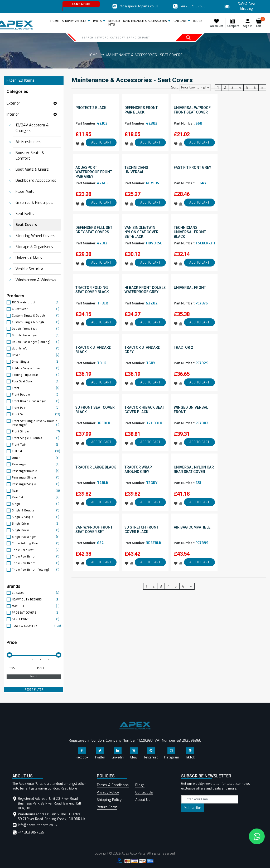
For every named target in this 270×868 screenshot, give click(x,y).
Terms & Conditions (113, 785)
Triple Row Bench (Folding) (36, 570)
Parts (97, 21)
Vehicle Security (29, 269)
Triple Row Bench (36, 557)
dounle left (36, 349)
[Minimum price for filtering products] (20, 668)
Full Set (36, 451)
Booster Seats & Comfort (30, 156)
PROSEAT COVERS (36, 613)
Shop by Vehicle (74, 21)
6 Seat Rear (36, 309)
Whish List (216, 23)
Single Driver (36, 524)
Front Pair (36, 408)
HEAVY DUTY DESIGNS (36, 600)
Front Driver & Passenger (36, 401)
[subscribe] (210, 799)
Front (36, 388)
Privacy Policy (108, 792)
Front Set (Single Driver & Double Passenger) (36, 423)
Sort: (175, 87)
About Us (143, 800)
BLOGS (198, 21)
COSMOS (36, 593)
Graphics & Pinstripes (34, 203)
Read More (69, 788)
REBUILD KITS (114, 23)
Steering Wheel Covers (35, 236)
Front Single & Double (36, 438)
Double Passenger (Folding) (36, 342)
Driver (36, 355)
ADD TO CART (101, 142)
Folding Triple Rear (36, 375)
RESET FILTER (34, 690)
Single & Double (36, 511)
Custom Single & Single (36, 322)
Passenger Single (36, 478)
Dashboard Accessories (36, 181)
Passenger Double (36, 471)
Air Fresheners (28, 142)
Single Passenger (36, 537)
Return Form (107, 807)
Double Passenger (36, 335)
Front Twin (36, 445)
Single (36, 504)
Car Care (180, 21)
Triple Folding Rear (36, 543)
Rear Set (36, 497)
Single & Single (36, 517)
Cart (260, 23)
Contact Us (144, 792)
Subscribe (193, 808)
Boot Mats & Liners (32, 169)
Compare (233, 23)
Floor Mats (25, 192)
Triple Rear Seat (36, 550)
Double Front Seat (36, 329)
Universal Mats (29, 258)
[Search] (120, 37)
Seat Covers (26, 225)
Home (56, 21)
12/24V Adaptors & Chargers (32, 128)
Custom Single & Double (36, 316)
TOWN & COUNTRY (36, 626)
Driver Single (36, 362)
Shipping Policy (109, 800)
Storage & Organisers (34, 247)
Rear (36, 491)
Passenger (36, 464)
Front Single (36, 431)
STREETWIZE (36, 619)
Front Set (36, 414)
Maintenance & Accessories (145, 21)
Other (36, 458)
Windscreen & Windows (36, 280)
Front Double (36, 395)
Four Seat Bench (36, 381)
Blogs (140, 785)
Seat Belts (25, 214)
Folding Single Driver (36, 368)
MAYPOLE (36, 606)
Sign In (248, 23)
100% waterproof (36, 302)
